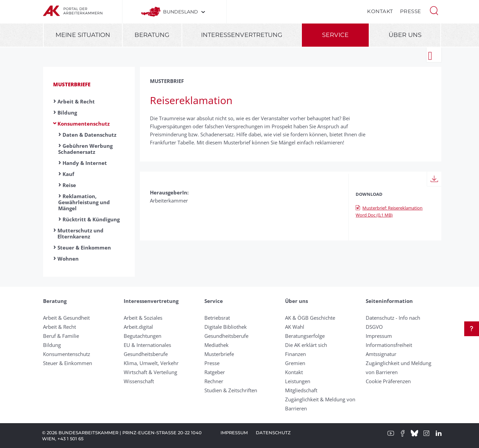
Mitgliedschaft (301, 390)
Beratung (152, 35)
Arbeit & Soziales (143, 318)
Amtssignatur (381, 354)
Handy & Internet (85, 163)
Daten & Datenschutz (89, 135)
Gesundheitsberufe (146, 354)
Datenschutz (273, 433)
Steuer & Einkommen (84, 248)
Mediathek (216, 345)
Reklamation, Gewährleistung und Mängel (84, 202)
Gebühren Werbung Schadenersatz (85, 149)
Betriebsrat (217, 318)
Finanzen (295, 354)
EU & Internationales (147, 345)
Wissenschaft (139, 381)
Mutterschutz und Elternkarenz (81, 233)
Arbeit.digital (138, 327)
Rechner (214, 381)
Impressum (379, 336)
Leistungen (298, 381)
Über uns (405, 35)
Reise (69, 185)
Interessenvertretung (242, 35)
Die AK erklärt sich (306, 345)
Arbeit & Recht (76, 101)
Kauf (68, 174)
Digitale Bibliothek (226, 327)
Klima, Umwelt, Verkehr (151, 363)
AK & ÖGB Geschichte (310, 318)
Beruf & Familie (61, 336)
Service (335, 35)
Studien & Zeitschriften (231, 390)
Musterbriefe (72, 84)
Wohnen (68, 259)
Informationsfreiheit (389, 345)
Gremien (295, 363)
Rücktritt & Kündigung (91, 219)
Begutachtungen (143, 336)
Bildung (67, 113)
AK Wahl (295, 327)
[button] (434, 10)
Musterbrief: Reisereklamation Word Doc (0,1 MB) (389, 211)
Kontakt (380, 11)
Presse (411, 11)
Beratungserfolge (305, 336)
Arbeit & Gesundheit (66, 318)
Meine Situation (83, 35)
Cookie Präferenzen (388, 381)
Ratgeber (215, 372)
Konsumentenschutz (84, 124)
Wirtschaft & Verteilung (150, 372)
